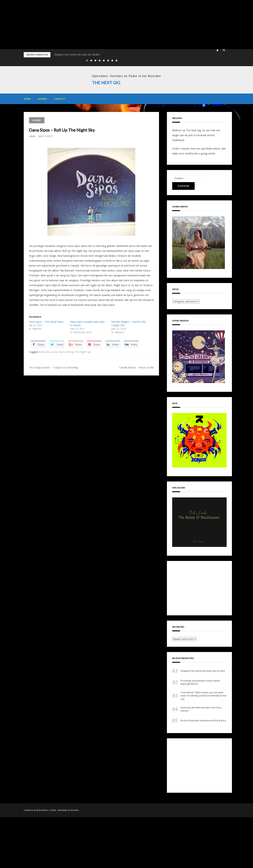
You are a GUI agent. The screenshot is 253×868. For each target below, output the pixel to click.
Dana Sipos (58, 352)
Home (27, 99)
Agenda (42, 99)
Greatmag (62, 810)
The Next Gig (106, 83)
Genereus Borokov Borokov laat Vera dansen (201, 709)
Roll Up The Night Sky (79, 352)
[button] (217, 50)
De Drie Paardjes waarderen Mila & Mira (203, 720)
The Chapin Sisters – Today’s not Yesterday (54, 368)
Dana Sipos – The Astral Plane (46, 322)
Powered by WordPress (36, 810)
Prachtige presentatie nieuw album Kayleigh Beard (200, 682)
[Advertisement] (105, 25)
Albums (37, 120)
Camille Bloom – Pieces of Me (137, 368)
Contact (60, 99)
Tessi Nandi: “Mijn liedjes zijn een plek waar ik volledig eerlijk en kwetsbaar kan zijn (203, 696)
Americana (44, 352)
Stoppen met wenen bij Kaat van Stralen (77, 54)
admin (32, 136)
